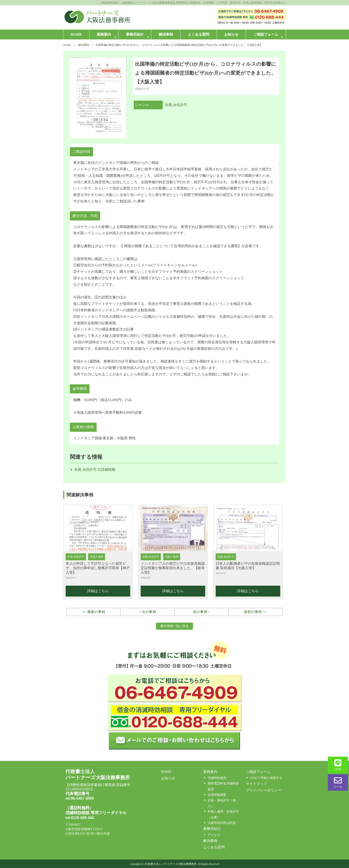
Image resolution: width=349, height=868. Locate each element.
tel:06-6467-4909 (80, 798)
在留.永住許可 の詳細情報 (95, 470)
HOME (76, 34)
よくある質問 (199, 34)
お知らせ (231, 34)
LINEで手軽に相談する (266, 778)
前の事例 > (202, 612)
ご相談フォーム (268, 36)
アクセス (214, 835)
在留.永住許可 (176, 105)
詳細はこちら (98, 591)
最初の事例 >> (255, 612)
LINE (338, 765)
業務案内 (107, 36)
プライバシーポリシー (264, 790)
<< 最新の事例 (94, 612)
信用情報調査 (217, 795)
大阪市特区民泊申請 (222, 823)
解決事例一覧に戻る (174, 626)
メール (338, 782)
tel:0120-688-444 (80, 818)
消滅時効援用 (217, 778)
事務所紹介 (137, 36)
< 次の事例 (147, 612)
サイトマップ (256, 784)
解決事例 (166, 34)
